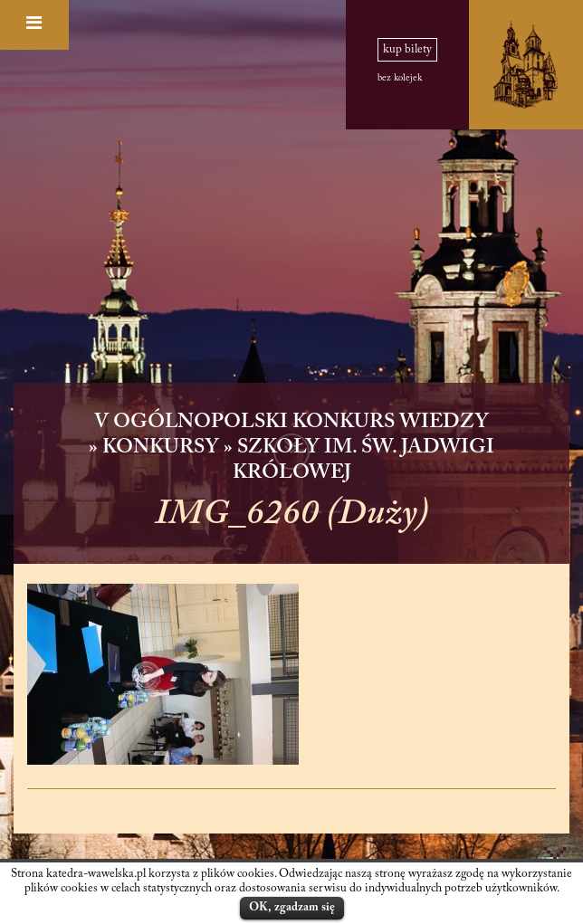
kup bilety (407, 50)
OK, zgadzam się (292, 907)
